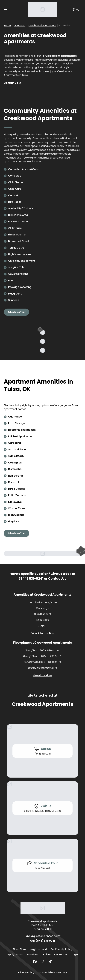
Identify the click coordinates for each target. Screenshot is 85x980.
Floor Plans (19, 949)
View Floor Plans (43, 675)
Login (75, 954)
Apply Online (15, 954)
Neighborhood (38, 949)
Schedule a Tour (16, 312)
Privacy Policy (26, 972)
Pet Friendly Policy (61, 949)
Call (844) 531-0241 (42, 941)
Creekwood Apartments (42, 26)
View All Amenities (42, 633)
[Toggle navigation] (6, 9)
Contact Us (12, 83)
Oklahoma (20, 26)
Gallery (46, 954)
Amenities (32, 954)
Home (7, 26)
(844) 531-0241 (31, 579)
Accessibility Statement (53, 972)
